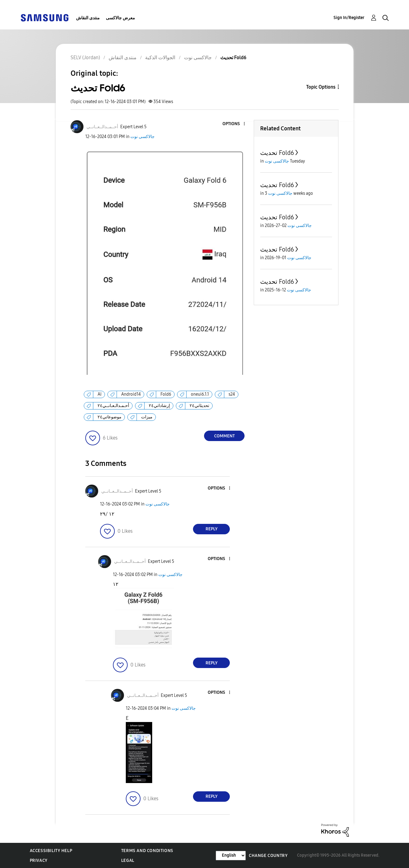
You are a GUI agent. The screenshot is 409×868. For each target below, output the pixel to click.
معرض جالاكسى (120, 18)
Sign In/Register (349, 18)
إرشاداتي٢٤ (159, 406)
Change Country (268, 856)
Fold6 (166, 394)
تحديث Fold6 (277, 153)
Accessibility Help (51, 851)
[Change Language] (231, 856)
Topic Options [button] (321, 87)
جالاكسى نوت (143, 137)
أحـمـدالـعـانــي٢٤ (113, 406)
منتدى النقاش (88, 18)
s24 (232, 394)
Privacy (39, 860)
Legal (128, 860)
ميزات (147, 417)
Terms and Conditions (147, 851)
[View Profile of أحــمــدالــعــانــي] (102, 127)
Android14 (131, 394)
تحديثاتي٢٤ (199, 406)
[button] (234, 124)
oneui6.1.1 (200, 394)
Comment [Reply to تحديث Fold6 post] (224, 436)
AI (100, 394)
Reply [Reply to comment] (212, 529)
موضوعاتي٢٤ (110, 417)
